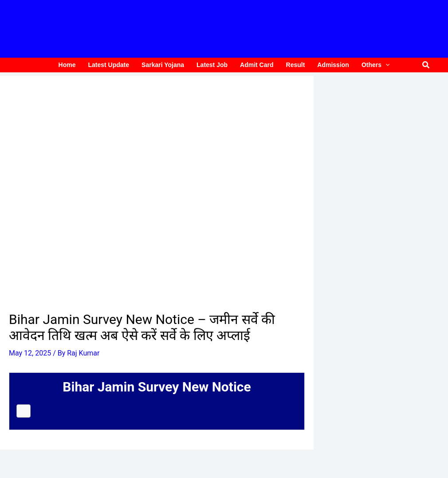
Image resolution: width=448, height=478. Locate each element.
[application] (385, 65)
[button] (426, 65)
